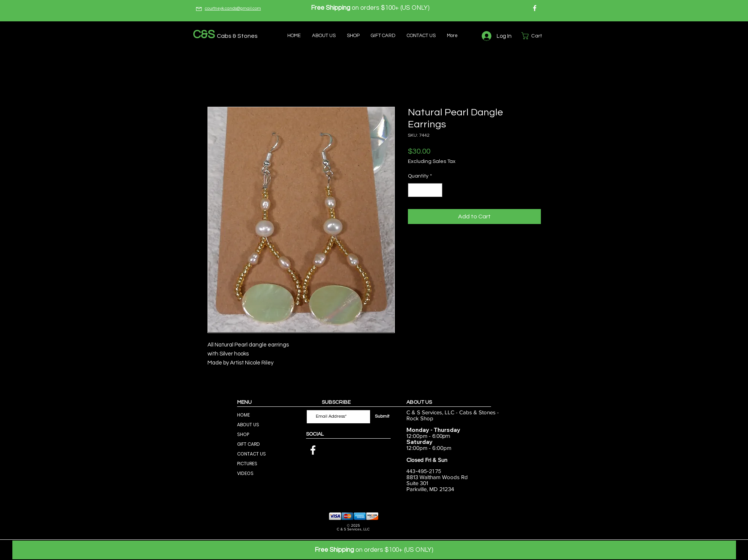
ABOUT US (248, 425)
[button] (536, 36)
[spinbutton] (425, 190)
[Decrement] (414, 190)
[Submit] (382, 417)
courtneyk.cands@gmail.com (233, 8)
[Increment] (437, 190)
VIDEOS (245, 473)
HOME (243, 415)
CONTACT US (252, 454)
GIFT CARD (249, 444)
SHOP (243, 434)
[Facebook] (535, 8)
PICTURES (247, 464)
